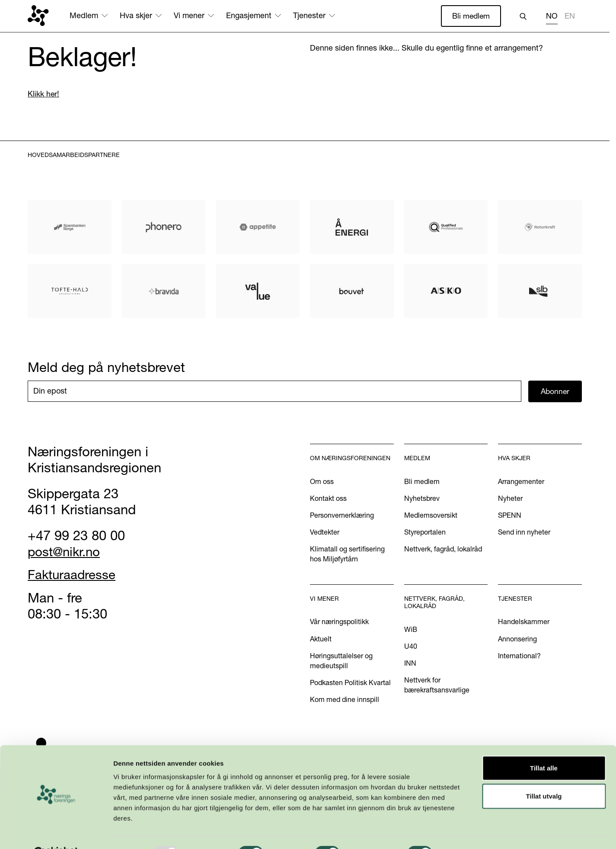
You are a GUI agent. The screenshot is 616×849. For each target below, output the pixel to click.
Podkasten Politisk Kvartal (350, 683)
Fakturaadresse (74, 575)
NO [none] (552, 16)
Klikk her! (44, 94)
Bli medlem (470, 16)
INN (410, 663)
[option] (570, 17)
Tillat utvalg (544, 775)
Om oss (322, 482)
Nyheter (510, 499)
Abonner (555, 392)
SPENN (510, 516)
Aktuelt (321, 639)
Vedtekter (325, 532)
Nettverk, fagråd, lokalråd (443, 549)
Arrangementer (521, 482)
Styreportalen (425, 532)
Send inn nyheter (524, 532)
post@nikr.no (66, 552)
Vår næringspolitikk (339, 622)
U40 (411, 647)
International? (519, 656)
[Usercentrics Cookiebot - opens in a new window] (56, 832)
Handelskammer (524, 622)
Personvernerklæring (342, 516)
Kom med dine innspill (345, 700)
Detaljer (460, 832)
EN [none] (570, 16)
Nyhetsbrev (422, 499)
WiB (411, 630)
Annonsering (517, 639)
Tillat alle (544, 747)
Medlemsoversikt (431, 516)
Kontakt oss (328, 499)
